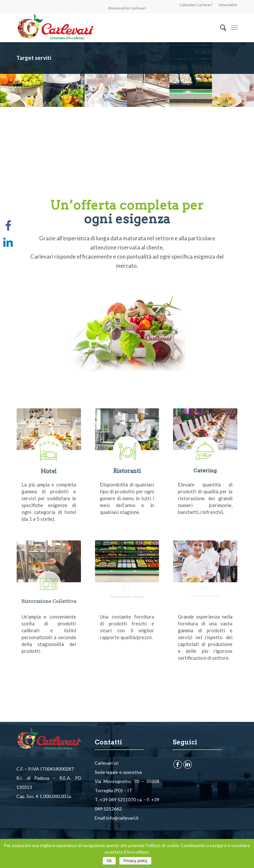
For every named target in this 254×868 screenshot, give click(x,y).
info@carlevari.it (122, 818)
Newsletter (228, 5)
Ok (109, 861)
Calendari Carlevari (196, 5)
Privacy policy (135, 861)
